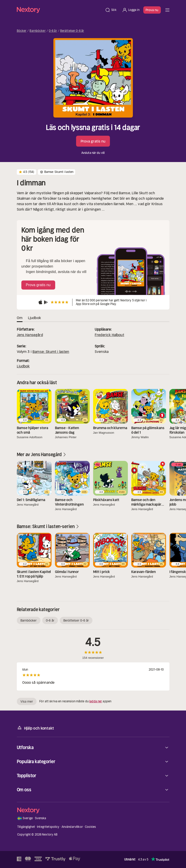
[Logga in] (131, 10)
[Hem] (60, 10)
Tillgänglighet (26, 827)
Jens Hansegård (30, 335)
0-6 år (53, 31)
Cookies (90, 827)
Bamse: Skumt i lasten (51, 352)
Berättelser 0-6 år (72, 31)
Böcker (22, 31)
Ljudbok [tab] (34, 318)
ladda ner (96, 701)
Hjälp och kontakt (35, 728)
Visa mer (27, 701)
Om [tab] (20, 318)
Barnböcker (37, 31)
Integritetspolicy (48, 827)
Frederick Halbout (109, 335)
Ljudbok (23, 366)
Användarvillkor (72, 827)
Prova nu (152, 10)
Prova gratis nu (93, 141)
